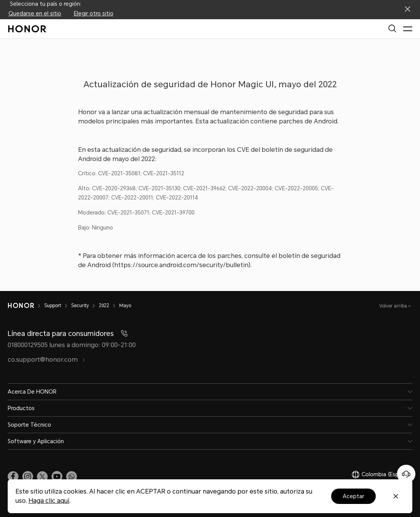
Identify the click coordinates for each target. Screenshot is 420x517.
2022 (104, 306)
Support (53, 306)
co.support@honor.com (47, 360)
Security (80, 306)
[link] (13, 476)
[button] (72, 476)
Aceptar (353, 496)
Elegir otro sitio (94, 13)
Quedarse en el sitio (35, 13)
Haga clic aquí (49, 501)
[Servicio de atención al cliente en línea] (406, 474)
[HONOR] (21, 306)
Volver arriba (394, 306)
